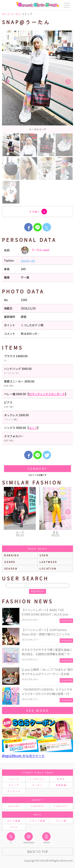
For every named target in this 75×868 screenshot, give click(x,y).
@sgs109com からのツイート (23, 756)
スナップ (14, 785)
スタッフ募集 (37, 821)
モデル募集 (14, 821)
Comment (37, 469)
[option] (37, 82)
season (11, 568)
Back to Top (38, 852)
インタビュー (37, 779)
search (37, 591)
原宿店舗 (61, 785)
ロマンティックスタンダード (47, 394)
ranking (12, 555)
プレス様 (61, 821)
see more (37, 710)
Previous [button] (7, 82)
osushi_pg (28, 261)
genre (10, 562)
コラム (14, 827)
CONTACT (61, 806)
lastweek (48, 562)
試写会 (61, 779)
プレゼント (14, 791)
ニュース (14, 779)
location (48, 568)
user (44, 555)
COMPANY (38, 806)
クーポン (37, 785)
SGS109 (14, 806)
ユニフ (33, 428)
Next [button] (68, 82)
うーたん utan (35, 250)
